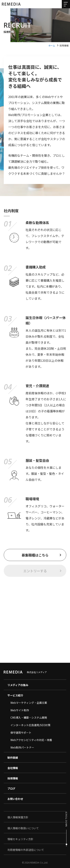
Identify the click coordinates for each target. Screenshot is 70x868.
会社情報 (13, 768)
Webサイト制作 (20, 710)
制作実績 (13, 758)
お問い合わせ (15, 799)
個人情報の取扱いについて (23, 828)
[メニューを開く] (65, 5)
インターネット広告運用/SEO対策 (30, 725)
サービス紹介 (15, 695)
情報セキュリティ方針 (20, 839)
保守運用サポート (21, 733)
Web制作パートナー (22, 747)
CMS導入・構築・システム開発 (29, 718)
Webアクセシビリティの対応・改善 (31, 740)
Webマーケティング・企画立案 (29, 703)
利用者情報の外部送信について (26, 850)
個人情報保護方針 (18, 817)
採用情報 (13, 778)
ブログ (11, 788)
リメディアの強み (18, 685)
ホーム (52, 45)
